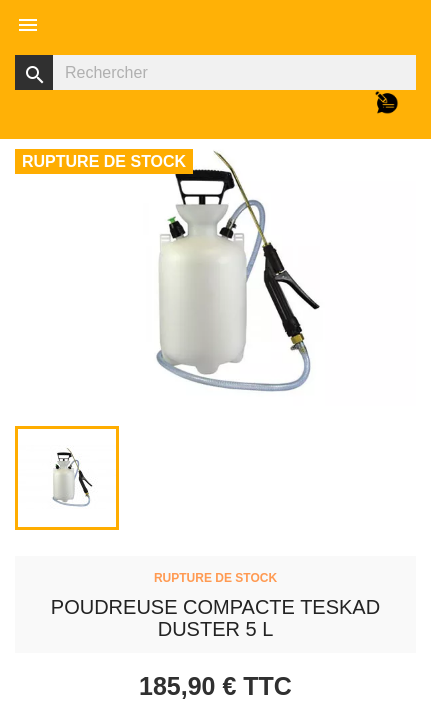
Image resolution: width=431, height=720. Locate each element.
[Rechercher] (215, 72)
